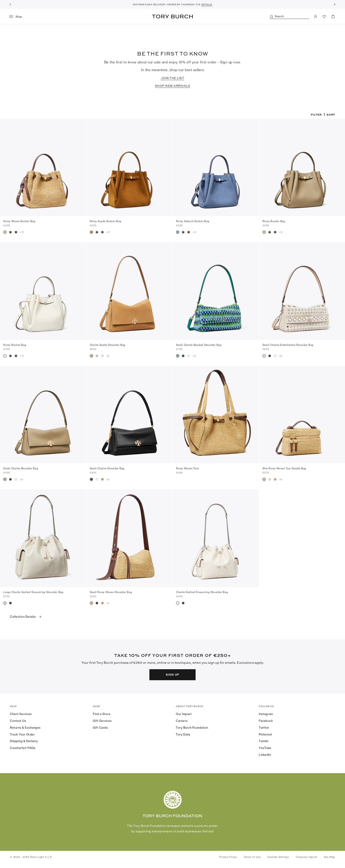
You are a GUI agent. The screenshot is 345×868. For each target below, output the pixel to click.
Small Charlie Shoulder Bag (21, 468)
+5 (194, 356)
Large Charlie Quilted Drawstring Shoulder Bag (33, 592)
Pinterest (265, 734)
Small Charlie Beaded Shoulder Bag (199, 345)
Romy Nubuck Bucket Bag (193, 221)
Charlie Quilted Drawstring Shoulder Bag (202, 592)
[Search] (289, 17)
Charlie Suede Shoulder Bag (108, 345)
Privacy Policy (228, 857)
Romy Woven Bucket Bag (19, 221)
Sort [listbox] (331, 114)
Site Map (329, 857)
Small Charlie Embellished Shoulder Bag (288, 345)
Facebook (266, 721)
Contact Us (18, 721)
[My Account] (316, 17)
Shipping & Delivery (24, 741)
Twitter (264, 728)
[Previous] (10, 4)
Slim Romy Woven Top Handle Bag (284, 468)
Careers (182, 721)
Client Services (21, 714)
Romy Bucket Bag (274, 221)
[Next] (335, 4)
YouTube (265, 748)
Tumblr (264, 741)
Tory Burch (172, 17)
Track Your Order (22, 734)
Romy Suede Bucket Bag (106, 221)
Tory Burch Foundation (192, 728)
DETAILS (207, 4)
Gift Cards (100, 728)
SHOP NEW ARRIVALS (173, 86)
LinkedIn (265, 755)
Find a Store (102, 714)
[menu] (17, 17)
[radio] (5, 232)
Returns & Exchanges (25, 728)
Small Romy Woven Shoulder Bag (111, 592)
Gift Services (102, 721)
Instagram (266, 714)
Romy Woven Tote (187, 468)
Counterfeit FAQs (23, 748)
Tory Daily (183, 734)
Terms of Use (252, 857)
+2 (108, 356)
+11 (22, 232)
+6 (281, 479)
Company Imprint (306, 857)
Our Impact (184, 714)
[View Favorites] (324, 17)
